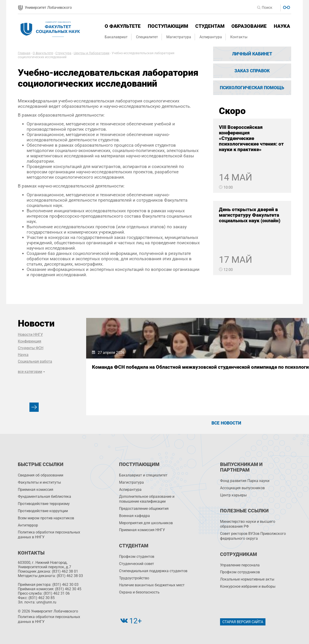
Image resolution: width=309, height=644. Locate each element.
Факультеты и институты (39, 482)
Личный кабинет (252, 54)
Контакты (239, 37)
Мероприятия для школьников (146, 523)
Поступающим (168, 26)
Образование (249, 26)
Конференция (30, 341)
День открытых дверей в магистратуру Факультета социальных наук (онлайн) (250, 215)
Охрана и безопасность (139, 592)
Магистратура (179, 37)
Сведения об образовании (41, 475)
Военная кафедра (134, 516)
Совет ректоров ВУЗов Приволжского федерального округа (253, 536)
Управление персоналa (240, 565)
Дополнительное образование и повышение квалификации (147, 499)
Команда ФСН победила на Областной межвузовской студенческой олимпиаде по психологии (125, 375)
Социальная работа (35, 361)
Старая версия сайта (243, 622)
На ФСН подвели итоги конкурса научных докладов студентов (224, 373)
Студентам (210, 26)
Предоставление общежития (144, 509)
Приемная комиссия (36, 490)
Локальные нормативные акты (247, 579)
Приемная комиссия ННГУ (142, 530)
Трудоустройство (134, 578)
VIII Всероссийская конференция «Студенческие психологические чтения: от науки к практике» (251, 138)
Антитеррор (28, 525)
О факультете (123, 26)
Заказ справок (252, 71)
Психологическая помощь (252, 88)
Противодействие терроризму (44, 504)
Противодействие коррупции (43, 511)
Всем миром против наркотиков (46, 518)
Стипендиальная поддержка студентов (153, 571)
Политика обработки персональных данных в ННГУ (49, 535)
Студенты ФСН (31, 348)
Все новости (226, 423)
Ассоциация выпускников (242, 488)
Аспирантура (211, 37)
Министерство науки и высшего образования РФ (248, 524)
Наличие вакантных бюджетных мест (152, 585)
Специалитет (147, 37)
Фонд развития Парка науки (245, 481)
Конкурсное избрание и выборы (248, 586)
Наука (282, 26)
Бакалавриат (116, 37)
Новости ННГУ (30, 335)
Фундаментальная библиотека (44, 496)
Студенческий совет (137, 564)
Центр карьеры (233, 495)
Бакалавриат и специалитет (143, 475)
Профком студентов (137, 557)
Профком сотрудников (240, 572)
